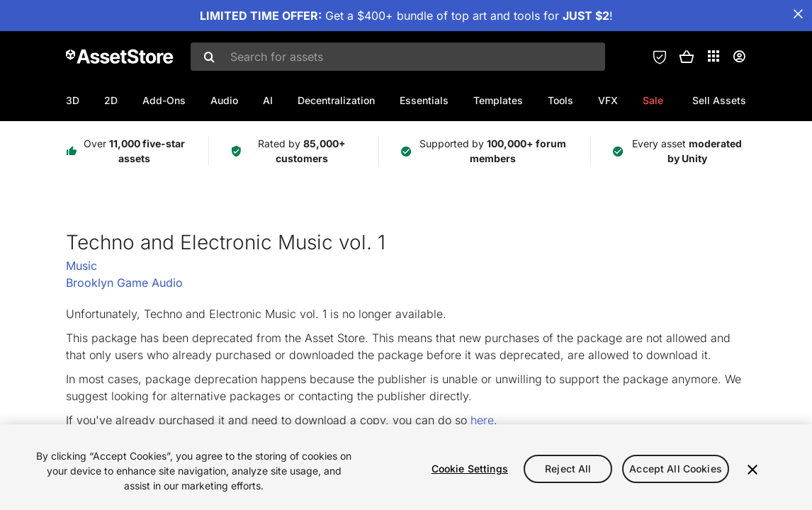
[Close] (752, 470)
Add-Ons (164, 100)
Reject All (568, 469)
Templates (498, 100)
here (482, 420)
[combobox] (398, 57)
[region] (406, 467)
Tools (560, 100)
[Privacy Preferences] (660, 57)
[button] (687, 57)
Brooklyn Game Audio (124, 283)
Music (81, 266)
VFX (608, 100)
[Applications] (714, 56)
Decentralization (336, 100)
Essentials (424, 100)
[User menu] (739, 57)
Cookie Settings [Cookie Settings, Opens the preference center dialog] (470, 469)
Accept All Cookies (676, 469)
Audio (224, 100)
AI (268, 100)
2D (111, 100)
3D (73, 100)
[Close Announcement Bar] (798, 14)
